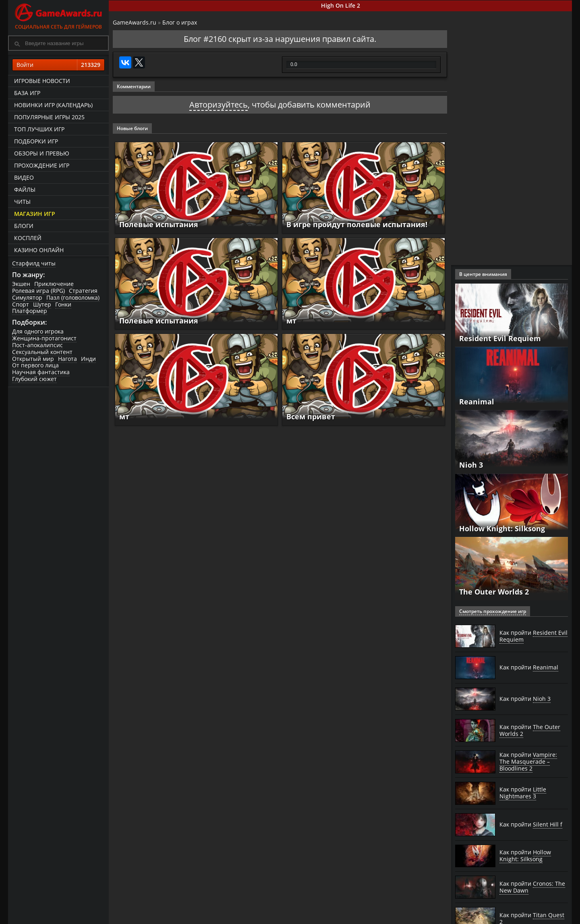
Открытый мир (33, 359)
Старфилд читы (34, 263)
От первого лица (35, 365)
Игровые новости (42, 81)
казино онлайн (39, 250)
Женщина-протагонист (44, 338)
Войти (58, 65)
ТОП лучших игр (39, 129)
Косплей (28, 238)
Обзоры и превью (42, 153)
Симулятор (27, 297)
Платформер (30, 311)
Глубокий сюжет (34, 379)
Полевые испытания (159, 224)
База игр (27, 93)
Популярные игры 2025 (49, 117)
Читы (22, 202)
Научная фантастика (41, 372)
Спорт (21, 304)
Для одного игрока (38, 331)
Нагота (67, 359)
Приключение (54, 284)
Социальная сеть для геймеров (58, 15)
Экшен (21, 284)
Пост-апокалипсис (37, 345)
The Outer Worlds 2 (494, 592)
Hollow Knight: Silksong (502, 528)
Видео (24, 177)
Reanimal (477, 402)
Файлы (25, 190)
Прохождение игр (42, 165)
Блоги (24, 226)
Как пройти (533, 636)
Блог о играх (180, 22)
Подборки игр (36, 141)
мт (291, 321)
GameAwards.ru (135, 22)
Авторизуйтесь (219, 105)
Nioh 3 (471, 465)
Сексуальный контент (42, 352)
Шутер (42, 304)
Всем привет (311, 416)
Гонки (63, 304)
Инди (88, 359)
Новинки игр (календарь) (53, 105)
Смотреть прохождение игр (493, 611)
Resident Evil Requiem (500, 338)
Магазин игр (35, 214)
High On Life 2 (341, 5)
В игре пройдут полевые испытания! (357, 224)
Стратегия (83, 291)
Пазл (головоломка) (73, 297)
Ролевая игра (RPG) (38, 291)
